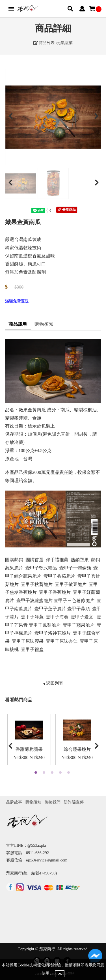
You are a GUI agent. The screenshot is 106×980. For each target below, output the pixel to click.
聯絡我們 (53, 802)
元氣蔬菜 (65, 43)
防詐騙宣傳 (74, 802)
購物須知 (44, 324)
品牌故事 (14, 802)
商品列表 (44, 43)
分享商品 (67, 210)
